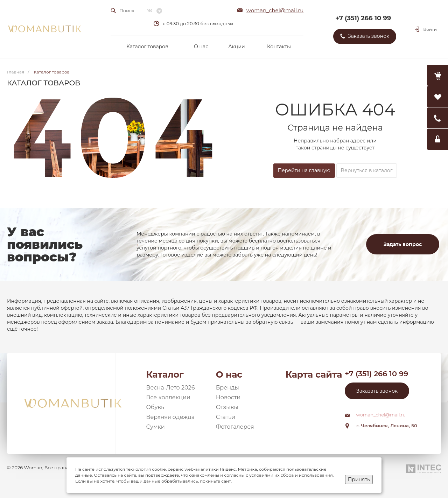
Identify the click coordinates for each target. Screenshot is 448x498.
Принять (359, 479)
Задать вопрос (403, 244)
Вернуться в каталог (367, 170)
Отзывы (227, 407)
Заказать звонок (377, 391)
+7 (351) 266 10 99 (363, 18)
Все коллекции (168, 397)
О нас (229, 374)
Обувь (155, 407)
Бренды (227, 388)
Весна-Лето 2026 (171, 388)
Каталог (165, 374)
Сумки (156, 427)
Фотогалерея (235, 427)
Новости (228, 397)
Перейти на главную (304, 170)
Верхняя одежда (171, 417)
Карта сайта (314, 374)
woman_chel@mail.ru (275, 10)
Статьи (226, 417)
